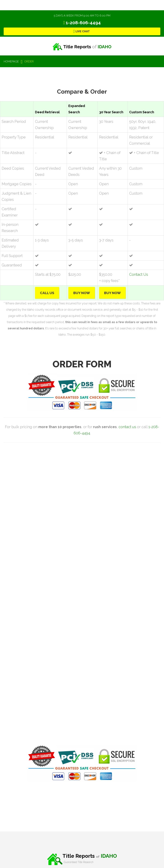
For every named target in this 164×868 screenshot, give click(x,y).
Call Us (47, 293)
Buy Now (82, 293)
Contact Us (139, 274)
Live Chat (83, 31)
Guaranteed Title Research (79, 862)
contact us (127, 427)
